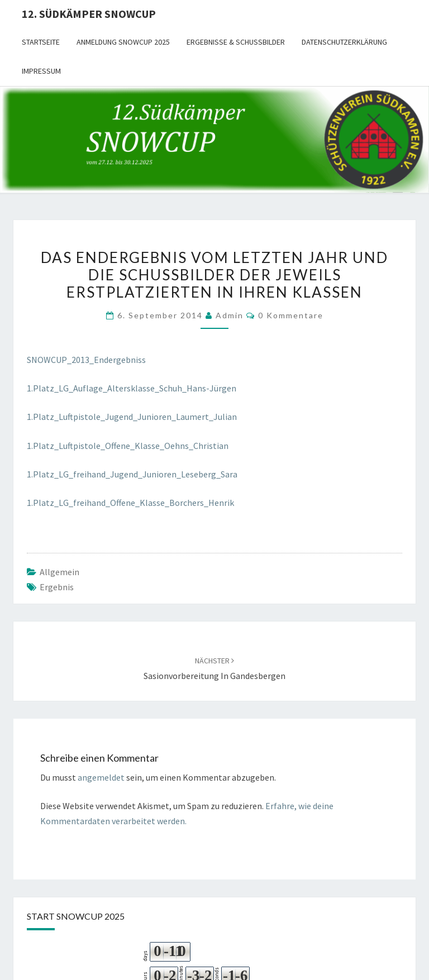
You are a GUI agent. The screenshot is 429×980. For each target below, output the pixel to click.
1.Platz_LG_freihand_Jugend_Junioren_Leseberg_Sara (132, 474)
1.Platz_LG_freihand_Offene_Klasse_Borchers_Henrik (130, 503)
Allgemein (59, 572)
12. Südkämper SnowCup (89, 14)
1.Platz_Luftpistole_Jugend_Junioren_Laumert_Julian (132, 417)
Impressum (41, 71)
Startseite (41, 42)
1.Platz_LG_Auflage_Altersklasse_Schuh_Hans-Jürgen (132, 388)
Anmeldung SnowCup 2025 (123, 42)
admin (230, 315)
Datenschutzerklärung (344, 42)
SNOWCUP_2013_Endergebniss (86, 360)
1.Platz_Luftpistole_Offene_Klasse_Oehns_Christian (128, 446)
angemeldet (101, 777)
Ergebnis (57, 587)
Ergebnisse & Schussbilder (236, 42)
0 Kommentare (291, 315)
